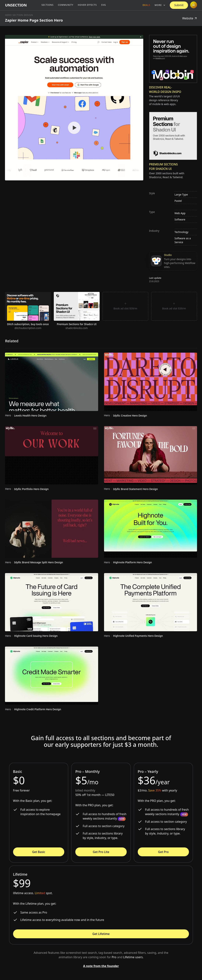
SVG (104, 5)
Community (66, 5)
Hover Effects (87, 5)
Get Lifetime (101, 934)
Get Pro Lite (101, 852)
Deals (146, 5)
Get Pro (163, 852)
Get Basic (39, 852)
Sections (47, 5)
